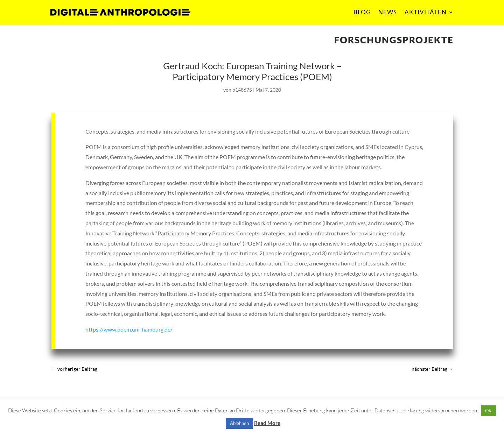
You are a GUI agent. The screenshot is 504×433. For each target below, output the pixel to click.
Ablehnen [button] (239, 423)
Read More (267, 423)
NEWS (388, 12)
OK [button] (488, 411)
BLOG (362, 12)
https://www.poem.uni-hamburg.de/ (129, 329)
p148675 (242, 90)
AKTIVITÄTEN (426, 12)
